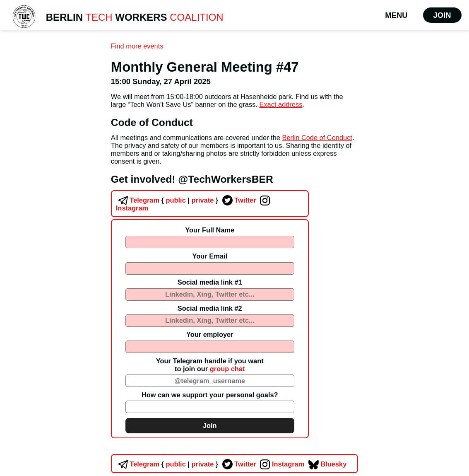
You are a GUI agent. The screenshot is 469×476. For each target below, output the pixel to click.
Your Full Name (210, 230)
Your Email (210, 256)
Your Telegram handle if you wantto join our (210, 365)
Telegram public (151, 200)
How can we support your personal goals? (210, 395)
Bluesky (326, 464)
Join (442, 15)
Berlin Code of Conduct (317, 138)
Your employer (210, 334)
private (202, 200)
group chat (227, 369)
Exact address (281, 104)
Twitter (238, 200)
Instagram (281, 464)
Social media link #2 (210, 308)
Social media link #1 (210, 282)
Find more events (137, 46)
